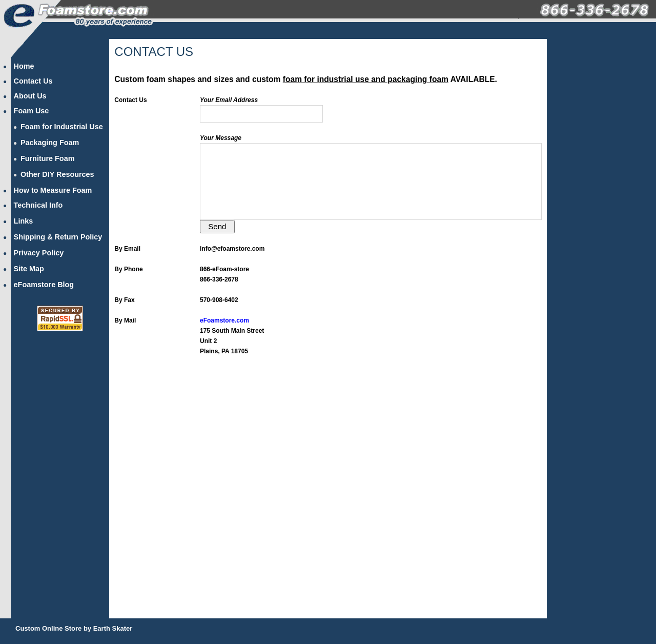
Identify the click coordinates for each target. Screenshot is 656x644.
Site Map (29, 269)
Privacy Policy (39, 253)
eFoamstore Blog (44, 285)
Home (24, 66)
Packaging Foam (50, 143)
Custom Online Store (48, 628)
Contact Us (33, 81)
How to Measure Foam (53, 190)
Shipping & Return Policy (58, 237)
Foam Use (32, 111)
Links (24, 221)
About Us (30, 96)
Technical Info (38, 205)
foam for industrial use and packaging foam (366, 79)
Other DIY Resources (57, 174)
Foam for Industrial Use (62, 127)
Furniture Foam (48, 158)
